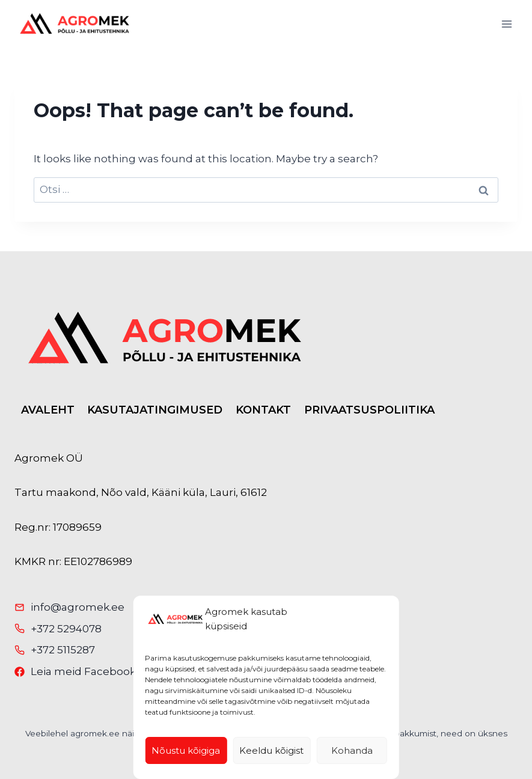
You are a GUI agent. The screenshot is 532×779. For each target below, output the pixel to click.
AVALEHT (48, 410)
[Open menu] (506, 24)
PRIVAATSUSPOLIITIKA (369, 410)
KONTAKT (263, 410)
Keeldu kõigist (271, 750)
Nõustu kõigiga (186, 750)
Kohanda (352, 750)
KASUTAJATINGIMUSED (155, 410)
